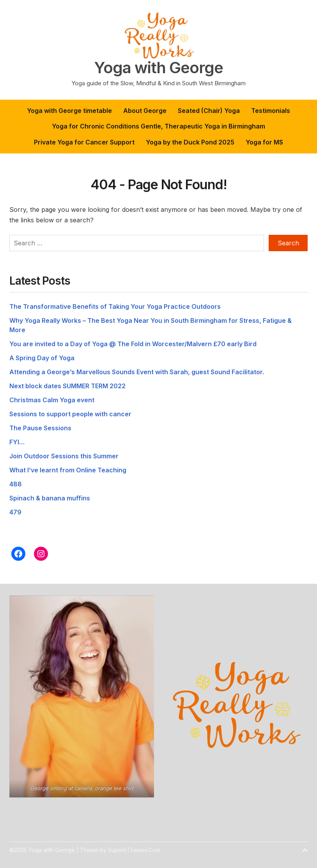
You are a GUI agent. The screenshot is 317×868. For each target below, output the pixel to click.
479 (15, 512)
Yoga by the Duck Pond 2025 (190, 142)
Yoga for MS (264, 142)
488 (16, 484)
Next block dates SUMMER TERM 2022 (67, 386)
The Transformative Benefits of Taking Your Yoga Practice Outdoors (115, 306)
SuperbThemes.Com (134, 850)
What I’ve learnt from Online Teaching (68, 470)
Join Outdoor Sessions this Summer (64, 456)
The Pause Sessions (40, 428)
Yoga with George (158, 68)
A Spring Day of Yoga (42, 358)
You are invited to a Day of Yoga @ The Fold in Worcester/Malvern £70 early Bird (133, 344)
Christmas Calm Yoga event (52, 400)
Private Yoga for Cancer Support (84, 142)
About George (145, 111)
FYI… (17, 442)
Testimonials (271, 111)
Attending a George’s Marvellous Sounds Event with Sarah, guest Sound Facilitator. (137, 372)
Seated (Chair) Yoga (209, 111)
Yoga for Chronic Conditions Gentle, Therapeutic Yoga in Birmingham (158, 126)
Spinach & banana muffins (50, 498)
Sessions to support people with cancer (70, 414)
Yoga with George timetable (69, 111)
